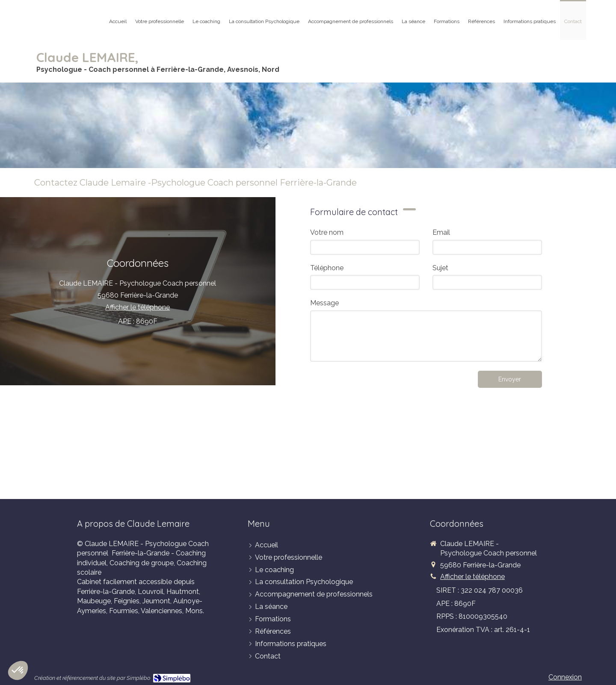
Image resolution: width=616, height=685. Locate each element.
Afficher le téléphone (138, 307)
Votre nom (327, 232)
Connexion (565, 677)
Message (324, 303)
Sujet (440, 268)
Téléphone (327, 268)
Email (441, 232)
